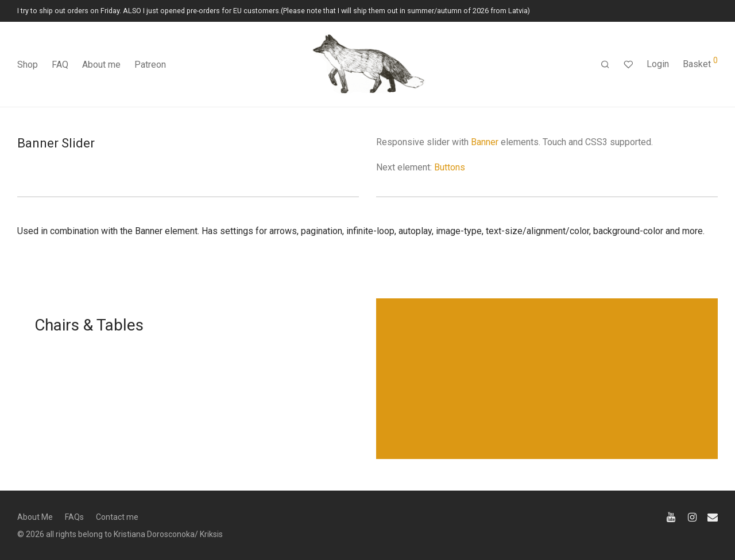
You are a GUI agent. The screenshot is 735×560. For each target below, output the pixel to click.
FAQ (60, 65)
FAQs (74, 517)
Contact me (117, 517)
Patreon (150, 65)
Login (658, 64)
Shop (28, 65)
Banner (485, 142)
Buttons (450, 167)
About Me (35, 517)
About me (101, 65)
